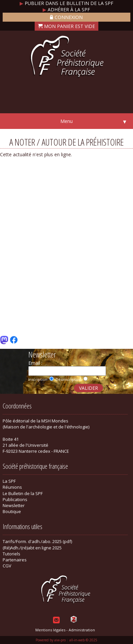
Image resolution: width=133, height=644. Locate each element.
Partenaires (15, 560)
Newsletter (14, 505)
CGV (7, 566)
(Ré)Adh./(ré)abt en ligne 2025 (32, 548)
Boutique (12, 511)
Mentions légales (50, 630)
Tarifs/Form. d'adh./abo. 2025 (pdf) (37, 541)
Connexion (66, 17)
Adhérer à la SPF (66, 9)
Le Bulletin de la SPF (23, 493)
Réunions (12, 487)
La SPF (9, 481)
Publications (15, 499)
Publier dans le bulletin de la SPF (66, 3)
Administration (82, 630)
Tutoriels (11, 554)
